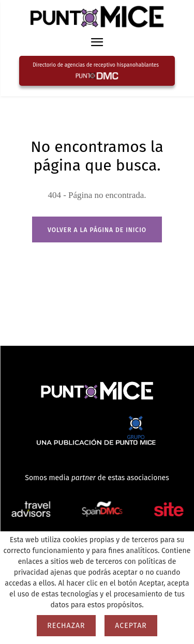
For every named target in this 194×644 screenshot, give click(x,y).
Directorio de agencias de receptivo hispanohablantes (96, 65)
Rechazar (66, 626)
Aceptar (131, 626)
